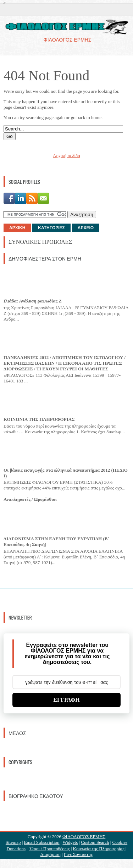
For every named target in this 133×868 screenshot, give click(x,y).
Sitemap (13, 842)
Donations (16, 849)
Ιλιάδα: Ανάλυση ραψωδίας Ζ (33, 301)
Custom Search (95, 842)
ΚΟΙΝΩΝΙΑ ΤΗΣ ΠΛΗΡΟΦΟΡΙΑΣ (39, 419)
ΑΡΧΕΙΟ (86, 228)
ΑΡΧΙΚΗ (17, 228)
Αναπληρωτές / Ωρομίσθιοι (30, 499)
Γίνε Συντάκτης (78, 854)
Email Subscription (42, 842)
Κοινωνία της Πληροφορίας (99, 849)
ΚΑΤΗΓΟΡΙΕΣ (51, 228)
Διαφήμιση (51, 854)
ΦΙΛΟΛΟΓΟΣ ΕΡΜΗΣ (84, 837)
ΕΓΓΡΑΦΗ (66, 700)
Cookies (120, 842)
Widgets (70, 842)
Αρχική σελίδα (66, 156)
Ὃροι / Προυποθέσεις (49, 849)
